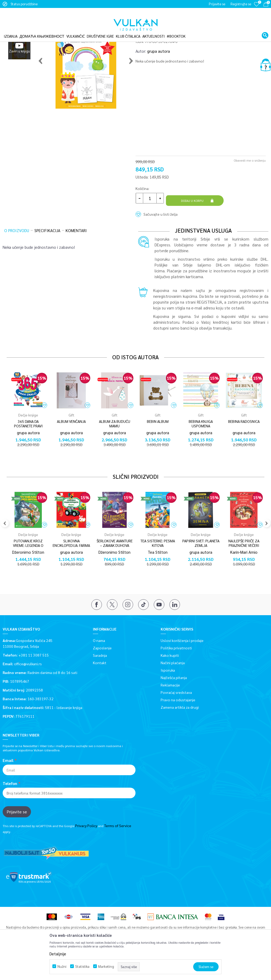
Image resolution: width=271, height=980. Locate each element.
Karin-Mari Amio (244, 580)
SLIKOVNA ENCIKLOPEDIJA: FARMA (71, 571)
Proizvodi (39, 35)
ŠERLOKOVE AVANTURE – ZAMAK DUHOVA (115, 571)
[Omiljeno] (256, 8)
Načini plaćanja (173, 687)
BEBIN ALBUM (158, 449)
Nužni (62, 966)
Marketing (106, 966)
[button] (265, 27)
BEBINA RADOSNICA (244, 449)
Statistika (82, 966)
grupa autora (159, 84)
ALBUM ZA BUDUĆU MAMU (115, 451)
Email (8, 785)
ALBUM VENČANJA (71, 449)
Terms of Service (118, 850)
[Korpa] (266, 5)
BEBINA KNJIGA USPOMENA (201, 451)
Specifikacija (47, 258)
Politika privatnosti (176, 672)
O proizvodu (17, 258)
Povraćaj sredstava (176, 717)
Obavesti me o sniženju (250, 194)
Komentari (76, 258)
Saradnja (100, 680)
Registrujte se (241, 4)
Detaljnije (58, 954)
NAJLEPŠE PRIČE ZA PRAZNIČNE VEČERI (244, 571)
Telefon (10, 808)
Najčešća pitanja (174, 702)
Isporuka (168, 695)
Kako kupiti (170, 680)
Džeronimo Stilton (28, 580)
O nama (99, 665)
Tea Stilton (158, 580)
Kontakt (100, 687)
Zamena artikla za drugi (180, 732)
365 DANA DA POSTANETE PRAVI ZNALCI (28, 454)
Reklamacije (170, 709)
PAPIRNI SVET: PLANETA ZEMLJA (201, 571)
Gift (71, 443)
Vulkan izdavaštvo (16, 35)
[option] (19, 59)
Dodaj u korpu (193, 232)
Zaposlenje (102, 672)
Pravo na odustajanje (178, 724)
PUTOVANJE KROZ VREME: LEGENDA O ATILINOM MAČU (28, 573)
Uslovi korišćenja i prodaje (182, 665)
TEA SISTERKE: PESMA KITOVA (158, 571)
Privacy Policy (86, 850)
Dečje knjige (58, 35)
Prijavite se (17, 837)
